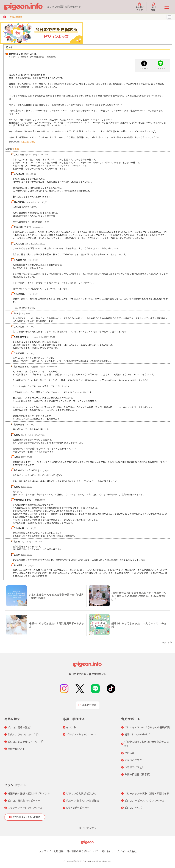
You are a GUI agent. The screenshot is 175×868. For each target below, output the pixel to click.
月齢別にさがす (140, 7)
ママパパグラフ (133, 760)
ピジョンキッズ (133, 808)
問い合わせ (108, 851)
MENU (169, 17)
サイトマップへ (88, 828)
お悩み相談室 (16, 17)
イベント (71, 727)
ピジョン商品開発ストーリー (24, 742)
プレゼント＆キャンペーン (81, 734)
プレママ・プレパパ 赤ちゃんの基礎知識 (147, 727)
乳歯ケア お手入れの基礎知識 (83, 800)
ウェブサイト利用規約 (51, 851)
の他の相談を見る (28, 142)
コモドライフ (132, 767)
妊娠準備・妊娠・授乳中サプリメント (29, 793)
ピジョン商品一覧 (18, 727)
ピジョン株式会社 (127, 851)
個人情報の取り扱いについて (82, 851)
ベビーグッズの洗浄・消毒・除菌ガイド (147, 793)
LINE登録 (153, 7)
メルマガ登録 (88, 705)
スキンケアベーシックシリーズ (25, 808)
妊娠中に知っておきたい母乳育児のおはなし (147, 744)
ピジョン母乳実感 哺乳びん (81, 793)
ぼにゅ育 (129, 753)
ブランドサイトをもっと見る (26, 817)
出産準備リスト (16, 749)
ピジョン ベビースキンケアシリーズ (144, 800)
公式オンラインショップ (21, 734)
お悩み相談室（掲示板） (138, 774)
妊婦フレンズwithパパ (137, 734)
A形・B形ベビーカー (78, 808)
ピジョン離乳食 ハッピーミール (25, 800)
